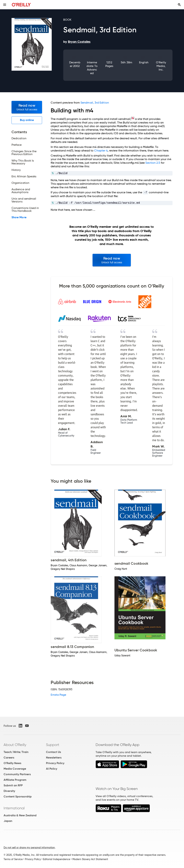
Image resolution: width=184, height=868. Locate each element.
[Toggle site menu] (5, 5)
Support (53, 745)
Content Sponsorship (18, 796)
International (14, 808)
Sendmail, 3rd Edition (95, 103)
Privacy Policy (55, 763)
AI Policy (52, 769)
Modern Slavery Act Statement (90, 859)
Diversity (9, 791)
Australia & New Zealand (20, 815)
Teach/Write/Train (16, 752)
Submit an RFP (13, 785)
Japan (8, 821)
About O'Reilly (15, 745)
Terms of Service (13, 859)
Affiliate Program (15, 780)
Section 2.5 (153, 163)
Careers (9, 758)
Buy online (27, 120)
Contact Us (53, 752)
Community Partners (17, 774)
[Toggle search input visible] (179, 5)
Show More (19, 217)
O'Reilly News (12, 763)
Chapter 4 (101, 150)
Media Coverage (15, 769)
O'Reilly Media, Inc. (161, 66)
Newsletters (54, 758)
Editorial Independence (57, 859)
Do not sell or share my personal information (29, 848)
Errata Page (58, 695)
